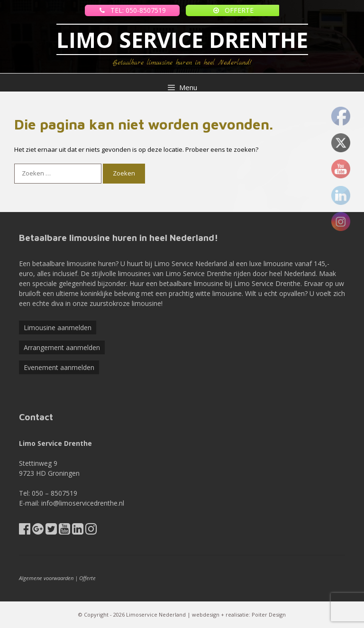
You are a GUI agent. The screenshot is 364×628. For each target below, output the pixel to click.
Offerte (87, 578)
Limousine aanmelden (58, 328)
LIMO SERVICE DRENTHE (182, 40)
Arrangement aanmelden (62, 347)
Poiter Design (269, 614)
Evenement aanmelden (59, 367)
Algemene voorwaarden (46, 578)
